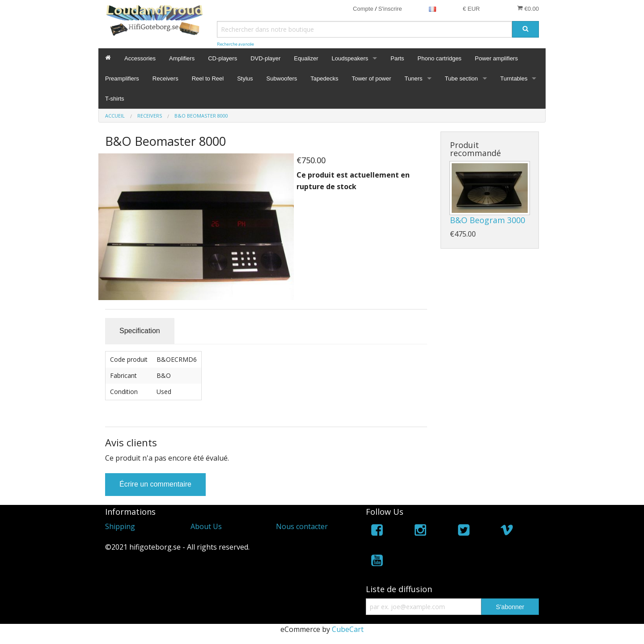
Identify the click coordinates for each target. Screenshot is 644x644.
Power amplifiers (496, 58)
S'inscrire (390, 9)
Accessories (140, 58)
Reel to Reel (208, 78)
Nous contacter (302, 526)
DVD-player (265, 58)
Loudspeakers (350, 58)
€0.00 (528, 8)
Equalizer (306, 58)
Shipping (120, 526)
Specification (140, 331)
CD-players (222, 58)
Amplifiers (182, 58)
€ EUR (471, 9)
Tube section (462, 78)
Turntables (514, 78)
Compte (363, 9)
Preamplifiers (122, 78)
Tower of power (371, 78)
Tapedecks (324, 78)
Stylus (245, 78)
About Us (206, 526)
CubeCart (348, 629)
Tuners (414, 78)
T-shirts (115, 99)
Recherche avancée (235, 44)
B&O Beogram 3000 (487, 220)
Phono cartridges (440, 58)
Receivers (165, 78)
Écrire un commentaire (155, 484)
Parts (397, 58)
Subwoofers (282, 78)
